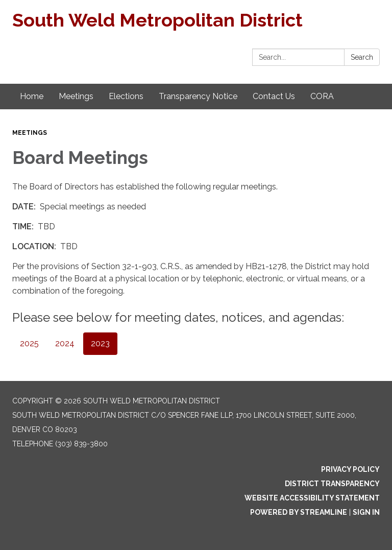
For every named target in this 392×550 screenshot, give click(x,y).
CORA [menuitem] (322, 96)
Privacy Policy (350, 469)
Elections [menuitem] (126, 96)
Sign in (366, 512)
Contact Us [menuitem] (274, 96)
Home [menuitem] (32, 96)
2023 (100, 343)
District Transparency (332, 484)
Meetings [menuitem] (76, 96)
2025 (29, 343)
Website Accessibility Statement (312, 498)
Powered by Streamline (299, 512)
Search (362, 57)
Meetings (30, 133)
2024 (65, 343)
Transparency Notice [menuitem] (198, 96)
